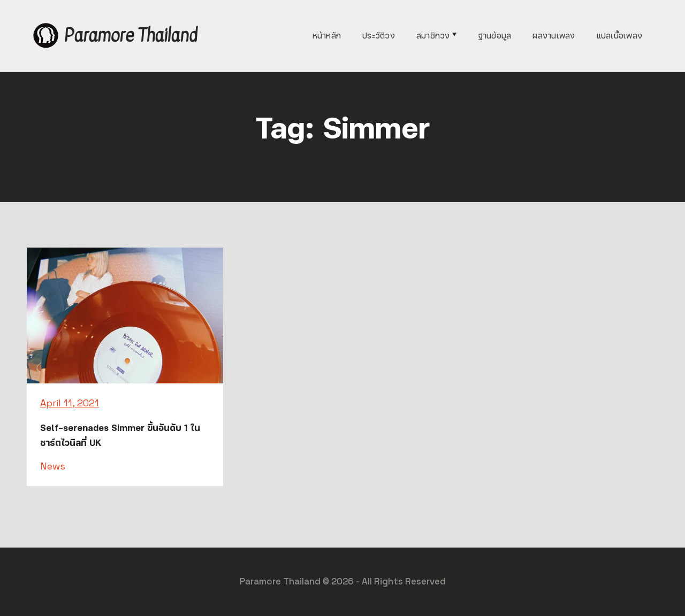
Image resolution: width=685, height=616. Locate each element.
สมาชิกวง (433, 36)
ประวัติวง (379, 36)
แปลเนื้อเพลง (620, 36)
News (53, 466)
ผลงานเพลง (554, 36)
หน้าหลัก (327, 36)
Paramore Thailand (131, 36)
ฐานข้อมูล (495, 36)
